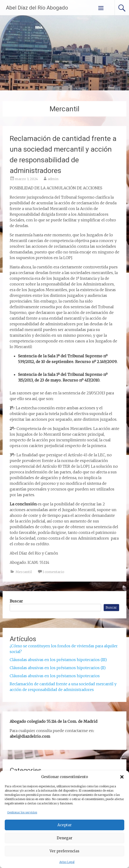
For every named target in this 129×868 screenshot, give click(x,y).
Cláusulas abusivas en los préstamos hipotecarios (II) (58, 668)
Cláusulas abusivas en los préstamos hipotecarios (55, 676)
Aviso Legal (67, 862)
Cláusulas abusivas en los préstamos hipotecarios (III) (58, 660)
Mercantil (24, 572)
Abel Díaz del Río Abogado (37, 8)
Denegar (64, 838)
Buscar (16, 601)
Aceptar (64, 825)
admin (53, 179)
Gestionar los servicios (22, 812)
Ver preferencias (64, 851)
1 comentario (53, 572)
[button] (122, 777)
